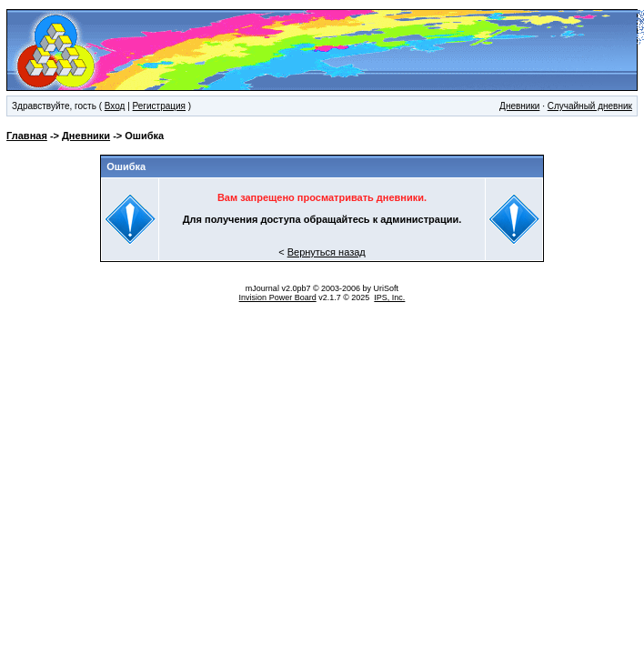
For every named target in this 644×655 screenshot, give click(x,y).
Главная (27, 136)
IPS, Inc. (389, 297)
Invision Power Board (278, 297)
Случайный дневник (590, 106)
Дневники (519, 106)
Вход (115, 106)
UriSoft (387, 288)
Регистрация (159, 106)
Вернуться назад (327, 252)
